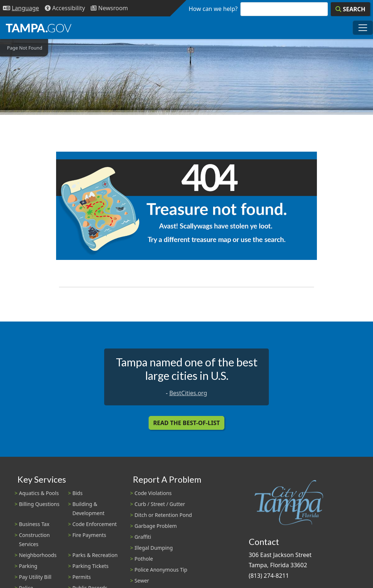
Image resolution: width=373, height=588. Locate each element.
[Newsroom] (109, 8)
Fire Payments (89, 535)
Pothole (144, 559)
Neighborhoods (38, 555)
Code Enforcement (95, 524)
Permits (82, 577)
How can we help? (213, 9)
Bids (78, 493)
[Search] (350, 9)
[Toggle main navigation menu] (363, 28)
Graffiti (143, 537)
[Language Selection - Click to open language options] (21, 8)
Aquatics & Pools (39, 493)
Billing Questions (39, 504)
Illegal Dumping (154, 548)
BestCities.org (188, 393)
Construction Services (34, 540)
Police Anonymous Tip (161, 570)
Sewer (142, 581)
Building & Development (89, 509)
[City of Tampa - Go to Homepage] (39, 28)
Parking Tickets (91, 566)
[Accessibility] (65, 8)
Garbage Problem (156, 526)
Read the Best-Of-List (187, 423)
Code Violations (153, 493)
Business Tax (34, 524)
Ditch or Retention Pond (163, 515)
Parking (28, 566)
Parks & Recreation (95, 555)
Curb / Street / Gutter (160, 504)
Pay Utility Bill (35, 577)
